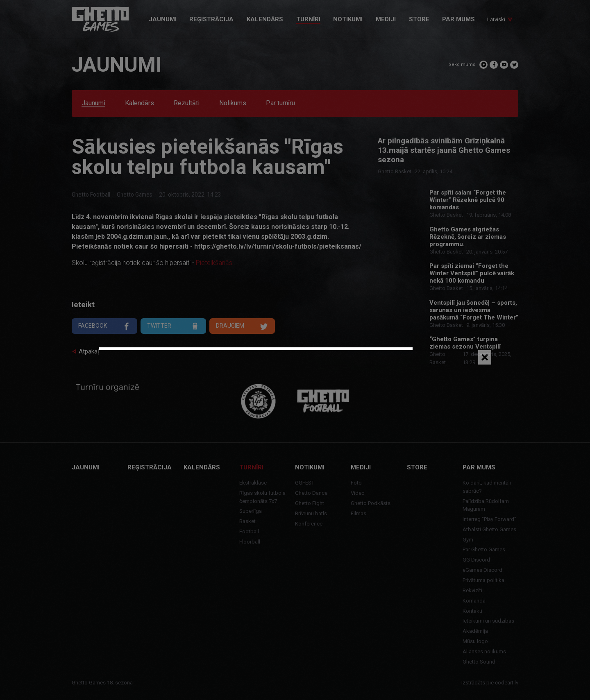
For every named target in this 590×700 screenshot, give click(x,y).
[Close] (485, 357)
